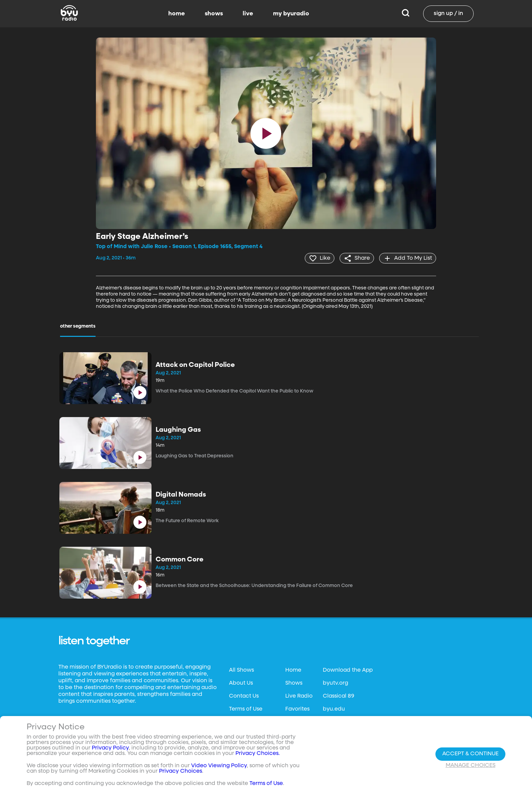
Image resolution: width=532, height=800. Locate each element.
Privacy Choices (181, 771)
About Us (241, 683)
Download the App (348, 670)
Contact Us (244, 696)
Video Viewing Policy (219, 766)
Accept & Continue (470, 754)
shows (214, 14)
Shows (294, 683)
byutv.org (335, 683)
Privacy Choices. (258, 754)
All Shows (241, 670)
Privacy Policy (110, 748)
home (177, 14)
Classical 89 (339, 696)
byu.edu (334, 709)
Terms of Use (246, 709)
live (248, 14)
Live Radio (299, 696)
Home (293, 670)
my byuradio (291, 14)
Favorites (297, 709)
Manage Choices (471, 766)
